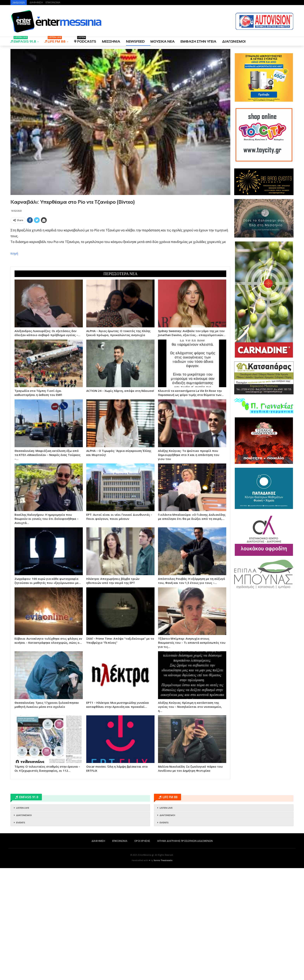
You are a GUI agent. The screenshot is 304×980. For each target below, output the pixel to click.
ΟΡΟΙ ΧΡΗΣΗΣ (142, 953)
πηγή (14, 309)
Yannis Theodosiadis (163, 972)
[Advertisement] (120, 252)
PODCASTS (85, 40)
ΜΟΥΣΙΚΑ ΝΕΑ (163, 41)
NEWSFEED (135, 41)
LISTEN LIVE (23, 920)
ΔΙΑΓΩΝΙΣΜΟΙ (234, 41)
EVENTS (21, 935)
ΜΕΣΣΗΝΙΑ (111, 41)
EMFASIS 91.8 (23, 40)
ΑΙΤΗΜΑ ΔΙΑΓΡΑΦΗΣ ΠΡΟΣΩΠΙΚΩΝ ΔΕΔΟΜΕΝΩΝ (185, 953)
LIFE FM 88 (55, 40)
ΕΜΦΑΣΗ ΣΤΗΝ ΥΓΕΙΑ (198, 41)
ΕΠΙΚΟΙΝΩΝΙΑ (53, 2)
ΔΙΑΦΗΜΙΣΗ (36, 2)
